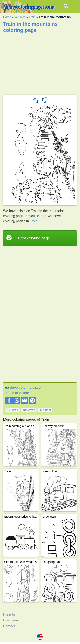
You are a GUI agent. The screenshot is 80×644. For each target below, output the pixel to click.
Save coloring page (25, 387)
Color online (19, 393)
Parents (9, 614)
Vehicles (20, 17)
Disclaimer (11, 620)
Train (32, 17)
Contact (9, 626)
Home (7, 17)
